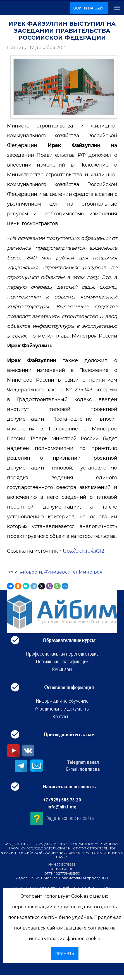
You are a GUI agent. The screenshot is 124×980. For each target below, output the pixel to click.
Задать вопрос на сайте (70, 818)
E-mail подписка (83, 769)
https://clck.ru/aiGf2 (82, 551)
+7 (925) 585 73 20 (62, 800)
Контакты (62, 717)
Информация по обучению (62, 701)
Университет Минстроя (75, 572)
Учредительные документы (62, 709)
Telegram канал (83, 762)
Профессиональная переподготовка (62, 654)
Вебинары (62, 669)
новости (33, 572)
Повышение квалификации (62, 662)
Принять (65, 953)
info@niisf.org (62, 807)
